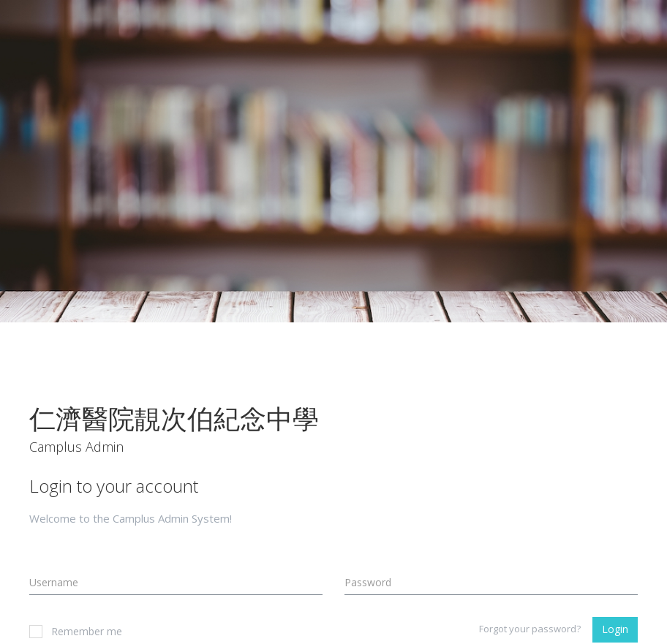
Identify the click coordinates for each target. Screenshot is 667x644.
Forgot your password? (530, 629)
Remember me (76, 631)
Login (615, 629)
